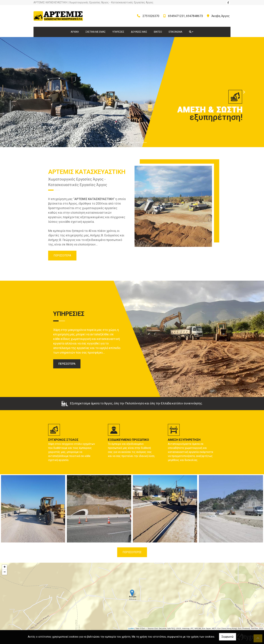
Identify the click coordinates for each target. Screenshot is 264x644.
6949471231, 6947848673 (185, 16)
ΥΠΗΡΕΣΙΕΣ (118, 32)
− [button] (5, 572)
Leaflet (131, 629)
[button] (20, 92)
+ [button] (5, 567)
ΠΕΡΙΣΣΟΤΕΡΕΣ (132, 552)
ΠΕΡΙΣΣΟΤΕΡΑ (62, 255)
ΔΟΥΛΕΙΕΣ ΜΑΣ (139, 32)
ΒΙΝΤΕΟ (158, 32)
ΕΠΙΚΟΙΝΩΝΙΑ (176, 32)
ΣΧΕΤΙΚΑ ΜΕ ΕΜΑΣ (96, 32)
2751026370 (151, 16)
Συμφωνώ (228, 637)
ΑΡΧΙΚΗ (75, 32)
